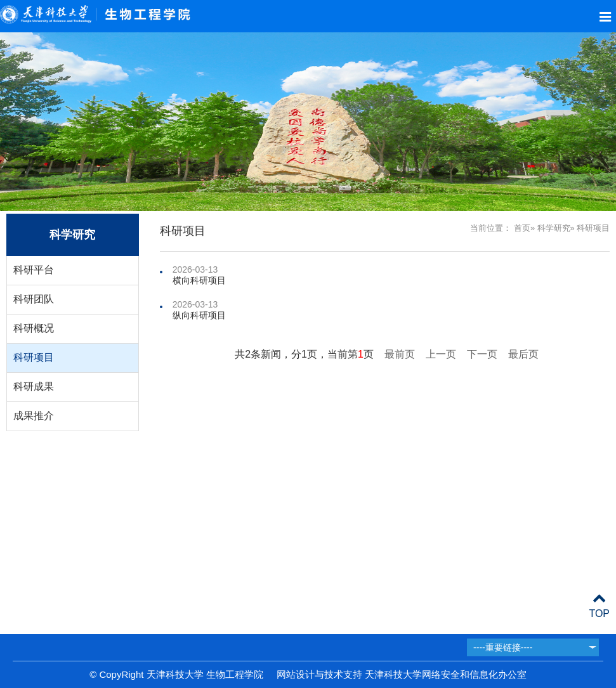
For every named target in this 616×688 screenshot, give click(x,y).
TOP (599, 606)
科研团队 (34, 299)
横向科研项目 (199, 280)
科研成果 (34, 386)
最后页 (523, 354)
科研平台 (34, 270)
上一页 (441, 354)
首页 (522, 228)
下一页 (482, 354)
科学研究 (554, 228)
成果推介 (34, 416)
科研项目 (34, 357)
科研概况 (34, 328)
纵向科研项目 (199, 315)
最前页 (400, 354)
